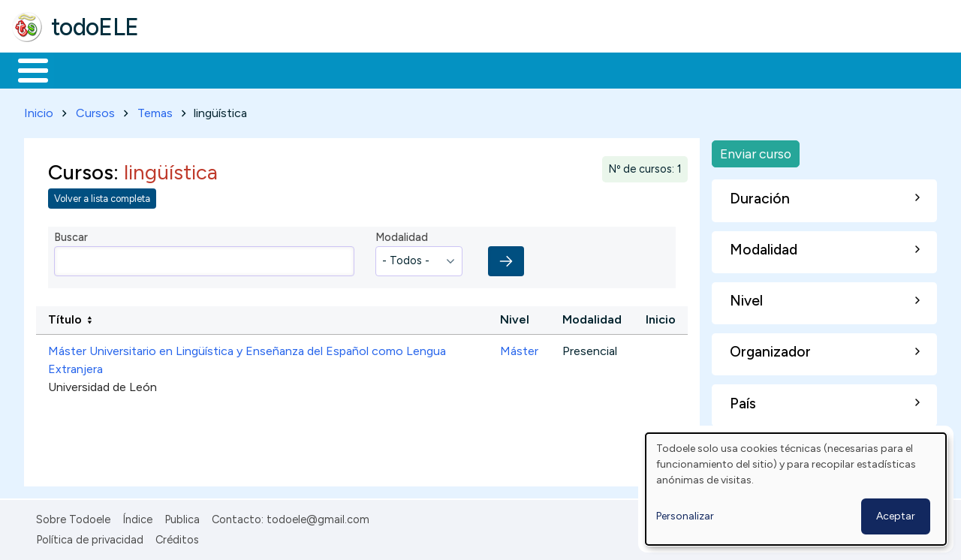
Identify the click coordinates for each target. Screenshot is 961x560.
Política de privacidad (90, 537)
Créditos (177, 537)
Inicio (25, 69)
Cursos (95, 110)
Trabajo (271, 69)
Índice (137, 517)
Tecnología (449, 69)
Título (65, 317)
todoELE (95, 27)
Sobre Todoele (73, 517)
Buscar (617, 69)
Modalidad (402, 235)
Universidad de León (102, 385)
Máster (519, 349)
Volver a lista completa (102, 196)
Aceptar (896, 516)
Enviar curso (756, 151)
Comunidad (549, 69)
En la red (355, 69)
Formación (181, 69)
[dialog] (796, 489)
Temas (155, 110)
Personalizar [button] (685, 516)
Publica (182, 517)
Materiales (84, 69)
